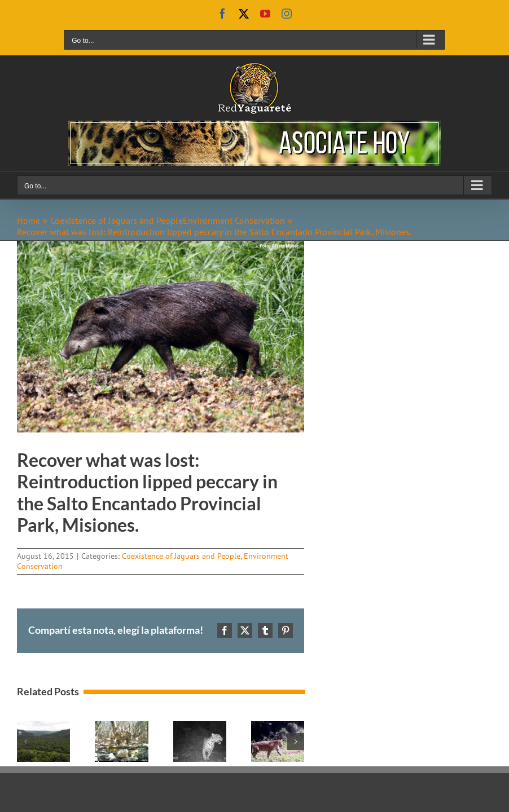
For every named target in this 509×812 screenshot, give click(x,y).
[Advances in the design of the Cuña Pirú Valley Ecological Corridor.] (43, 727)
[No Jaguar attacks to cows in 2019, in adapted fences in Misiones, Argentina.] (200, 727)
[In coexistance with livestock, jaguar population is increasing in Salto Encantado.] (278, 727)
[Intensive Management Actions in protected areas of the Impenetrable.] (121, 727)
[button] (25, 742)
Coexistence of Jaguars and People (181, 556)
